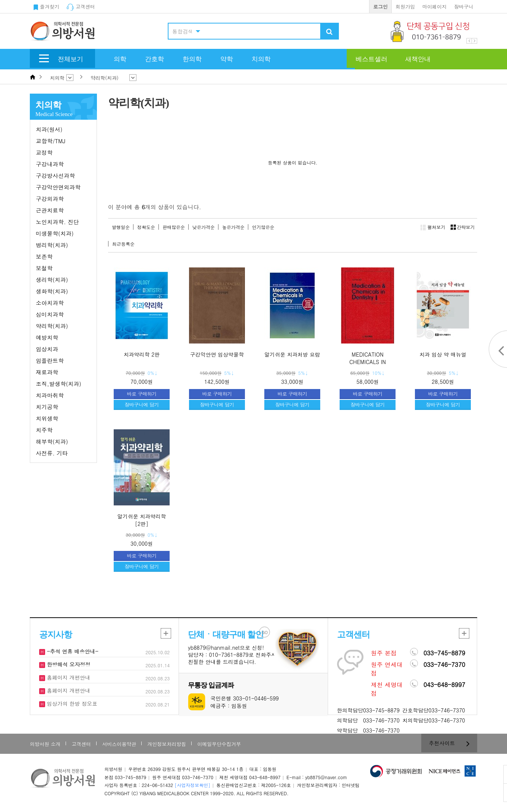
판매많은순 (174, 227)
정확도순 (146, 227)
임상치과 (47, 349)
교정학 (44, 152)
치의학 (261, 59)
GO (265, 632)
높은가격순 (233, 227)
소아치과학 (50, 303)
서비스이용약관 (119, 744)
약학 (227, 59)
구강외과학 (50, 199)
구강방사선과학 (55, 175)
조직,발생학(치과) (59, 384)
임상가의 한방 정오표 (71, 703)
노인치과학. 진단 (57, 222)
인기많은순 (263, 227)
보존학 (44, 256)
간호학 (155, 59)
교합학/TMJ (51, 141)
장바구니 (464, 7)
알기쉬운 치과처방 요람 (292, 354)
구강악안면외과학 (58, 187)
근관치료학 (50, 210)
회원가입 (405, 7)
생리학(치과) (52, 280)
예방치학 (47, 337)
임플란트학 (50, 360)
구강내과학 (50, 164)
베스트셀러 (371, 59)
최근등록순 (123, 244)
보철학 (44, 268)
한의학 (192, 59)
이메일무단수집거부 (219, 744)
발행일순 (121, 227)
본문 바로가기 (0, 0)
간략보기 (461, 227)
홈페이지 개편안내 (68, 677)
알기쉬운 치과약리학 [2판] (142, 520)
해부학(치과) (52, 441)
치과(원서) (49, 129)
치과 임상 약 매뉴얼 (443, 354)
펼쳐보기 (433, 227)
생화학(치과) (52, 291)
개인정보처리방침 (167, 744)
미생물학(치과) (55, 233)
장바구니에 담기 (141, 405)
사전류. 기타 (52, 453)
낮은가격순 (204, 227)
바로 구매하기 (142, 394)
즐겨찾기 (46, 7)
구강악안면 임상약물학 (217, 354)
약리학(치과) (52, 326)
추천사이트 (449, 743)
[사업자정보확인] (192, 785)
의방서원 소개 (45, 744)
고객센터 (81, 7)
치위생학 (47, 418)
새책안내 (418, 59)
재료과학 (47, 372)
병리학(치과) (52, 245)
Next (474, 41)
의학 (120, 59)
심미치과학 (50, 314)
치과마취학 (50, 395)
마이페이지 (434, 7)
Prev (469, 41)
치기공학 (47, 407)
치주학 (44, 430)
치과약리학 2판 (142, 354)
